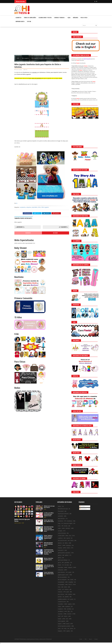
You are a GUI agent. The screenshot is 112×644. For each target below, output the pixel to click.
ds (17, 203)
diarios (72, 541)
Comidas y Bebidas (60, 18)
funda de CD (61, 550)
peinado (60, 597)
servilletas (69, 609)
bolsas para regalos (68, 523)
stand (59, 616)
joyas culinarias (61, 572)
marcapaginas (61, 584)
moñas (59, 589)
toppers (60, 624)
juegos (70, 572)
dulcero (60, 545)
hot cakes (67, 565)
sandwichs (68, 607)
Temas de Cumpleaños (30, 18)
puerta (72, 599)
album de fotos (61, 519)
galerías (60, 555)
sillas (69, 611)
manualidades (61, 582)
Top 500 (29, 21)
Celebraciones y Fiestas (45, 18)
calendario (68, 528)
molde (65, 587)
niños (39, 207)
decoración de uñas (62, 541)
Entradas (82, 506)
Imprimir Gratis (20, 21)
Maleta (59, 506)
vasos (59, 628)
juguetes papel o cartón (63, 575)
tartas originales (62, 621)
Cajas (69, 18)
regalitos (70, 604)
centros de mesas (62, 533)
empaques (68, 545)
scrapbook (60, 609)
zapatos (68, 631)
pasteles (70, 594)
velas (65, 628)
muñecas (67, 589)
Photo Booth (61, 511)
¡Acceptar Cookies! (88, 638)
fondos (68, 548)
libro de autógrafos (62, 580)
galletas (67, 555)
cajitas (59, 528)
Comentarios (83, 509)
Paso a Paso (84, 18)
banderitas (70, 521)
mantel (72, 580)
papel (68, 592)
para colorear (61, 594)
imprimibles (35, 207)
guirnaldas (67, 563)
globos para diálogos (63, 560)
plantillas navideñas (62, 599)
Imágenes (76, 18)
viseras (71, 628)
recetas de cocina (62, 602)
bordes (66, 526)
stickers (66, 616)
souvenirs (69, 614)
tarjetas (60, 619)
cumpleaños (23, 207)
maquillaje (71, 582)
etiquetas (29, 207)
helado (59, 565)
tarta (67, 619)
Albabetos (19, 18)
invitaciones (61, 570)
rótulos (60, 607)
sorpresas (60, 614)
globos (59, 558)
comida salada (61, 536)
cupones (68, 538)
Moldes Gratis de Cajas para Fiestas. (22, 520)
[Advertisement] (42, 42)
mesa (59, 587)
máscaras (60, 592)
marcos (70, 584)
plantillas (67, 597)
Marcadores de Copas (63, 509)
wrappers (60, 631)
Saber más (98, 638)
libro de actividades (62, 577)
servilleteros (61, 611)
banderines (60, 521)
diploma (60, 543)
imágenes (70, 567)
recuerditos (61, 604)
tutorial (68, 624)
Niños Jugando (25, 58)
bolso (59, 526)
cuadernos (60, 538)
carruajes (60, 531)
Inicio (18, 58)
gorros (59, 563)
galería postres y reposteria (64, 553)
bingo (59, 523)
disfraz (66, 543)
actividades (60, 516)
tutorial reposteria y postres (64, 626)
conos (70, 536)
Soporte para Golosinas (63, 514)
